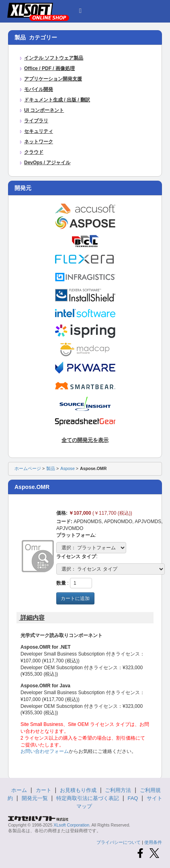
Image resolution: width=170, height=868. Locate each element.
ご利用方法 (118, 790)
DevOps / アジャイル (47, 163)
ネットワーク (39, 142)
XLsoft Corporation (71, 825)
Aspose (68, 468)
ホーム (19, 790)
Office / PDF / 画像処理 (49, 68)
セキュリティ (39, 131)
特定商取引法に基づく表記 (88, 798)
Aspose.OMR (93, 468)
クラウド (34, 152)
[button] (80, 10)
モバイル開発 (39, 89)
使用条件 (153, 842)
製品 (51, 468)
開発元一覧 (35, 798)
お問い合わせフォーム (45, 751)
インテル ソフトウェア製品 (54, 58)
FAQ (133, 798)
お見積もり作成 (78, 790)
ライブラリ (36, 121)
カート (44, 790)
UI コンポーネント (44, 110)
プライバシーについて (119, 842)
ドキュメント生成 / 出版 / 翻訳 (57, 100)
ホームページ (28, 468)
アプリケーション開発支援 (53, 79)
